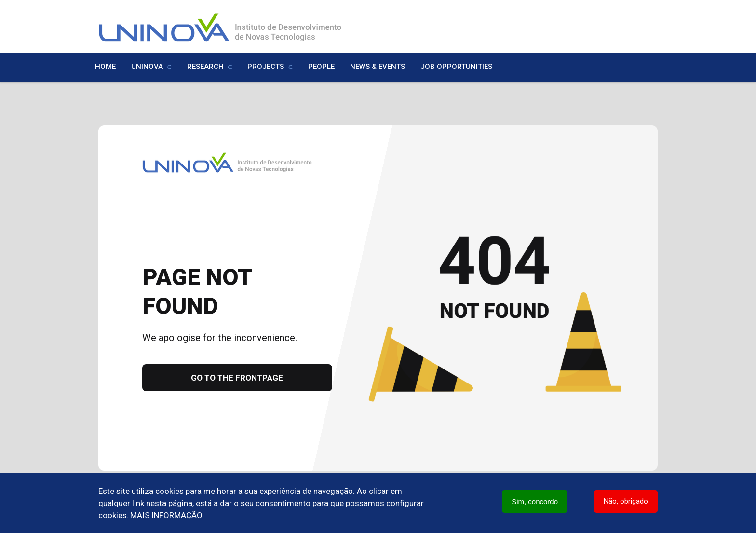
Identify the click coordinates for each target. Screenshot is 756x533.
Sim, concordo (535, 501)
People (321, 67)
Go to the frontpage (237, 378)
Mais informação (166, 515)
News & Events (378, 67)
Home (105, 67)
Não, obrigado (626, 501)
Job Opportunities (456, 67)
